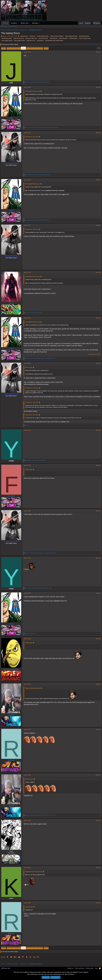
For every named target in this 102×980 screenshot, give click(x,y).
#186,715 (97, 686)
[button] (18, 23)
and (38, 82)
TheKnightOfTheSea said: (33, 91)
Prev (4, 48)
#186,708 (97, 363)
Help (96, 968)
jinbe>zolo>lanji (63, 38)
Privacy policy (90, 968)
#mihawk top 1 (24, 36)
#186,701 (97, 52)
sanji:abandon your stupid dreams (54, 41)
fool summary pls (43, 38)
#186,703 (97, 133)
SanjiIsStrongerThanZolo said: (35, 874)
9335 (19, 48)
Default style (6, 968)
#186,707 (97, 318)
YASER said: (29, 472)
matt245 (12, 717)
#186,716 (97, 732)
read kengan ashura (7, 41)
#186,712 (97, 560)
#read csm (32, 36)
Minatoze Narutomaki (12, 671)
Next (46, 48)
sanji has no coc (31, 41)
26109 (40, 48)
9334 (14, 48)
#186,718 (97, 823)
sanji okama (40, 41)
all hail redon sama (7, 38)
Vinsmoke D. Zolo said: (32, 137)
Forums (5, 23)
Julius (12, 118)
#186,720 (97, 905)
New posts (4, 26)
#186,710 (97, 468)
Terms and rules (80, 968)
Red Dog (12, 762)
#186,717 (97, 777)
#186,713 (97, 595)
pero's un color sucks (85, 38)
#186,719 (97, 870)
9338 (33, 48)
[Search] (97, 23)
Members (35, 23)
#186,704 (97, 180)
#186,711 (97, 513)
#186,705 (97, 225)
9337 (28, 48)
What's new (25, 23)
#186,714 (97, 641)
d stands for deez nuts (31, 38)
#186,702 (97, 87)
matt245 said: (30, 909)
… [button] (10, 48)
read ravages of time (19, 41)
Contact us (70, 968)
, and (43, 128)
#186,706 (97, 273)
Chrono (12, 303)
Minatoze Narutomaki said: (33, 690)
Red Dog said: (30, 781)
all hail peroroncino (84, 36)
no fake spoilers (73, 38)
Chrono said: (29, 367)
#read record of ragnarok (57, 36)
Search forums (13, 26)
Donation (14, 23)
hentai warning (53, 38)
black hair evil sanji (18, 38)
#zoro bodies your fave (71, 36)
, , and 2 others (42, 555)
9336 (23, 48)
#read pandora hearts (43, 36)
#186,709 (97, 432)
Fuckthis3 (12, 498)
